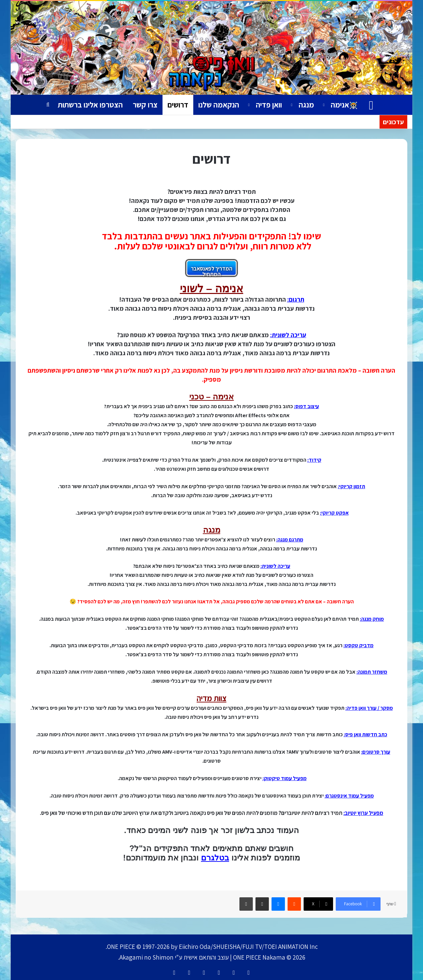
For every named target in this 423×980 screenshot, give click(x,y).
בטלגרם (215, 858)
